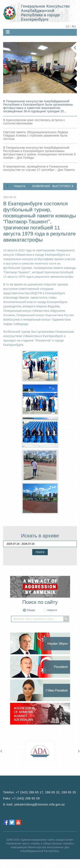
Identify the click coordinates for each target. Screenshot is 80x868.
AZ (67, 27)
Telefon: (40, 792)
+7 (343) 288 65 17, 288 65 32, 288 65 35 (46, 792)
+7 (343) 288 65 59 (26, 798)
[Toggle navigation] (8, 32)
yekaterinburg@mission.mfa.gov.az (40, 804)
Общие (31, 610)
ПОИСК (40, 552)
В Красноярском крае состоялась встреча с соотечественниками (34, 122)
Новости (20, 186)
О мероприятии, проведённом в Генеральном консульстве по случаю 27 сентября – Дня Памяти (39, 168)
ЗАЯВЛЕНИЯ (41, 186)
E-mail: (34, 804)
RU (74, 27)
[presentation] (8, 186)
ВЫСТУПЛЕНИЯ (61, 186)
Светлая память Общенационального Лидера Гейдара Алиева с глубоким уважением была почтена (36, 136)
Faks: (21, 798)
